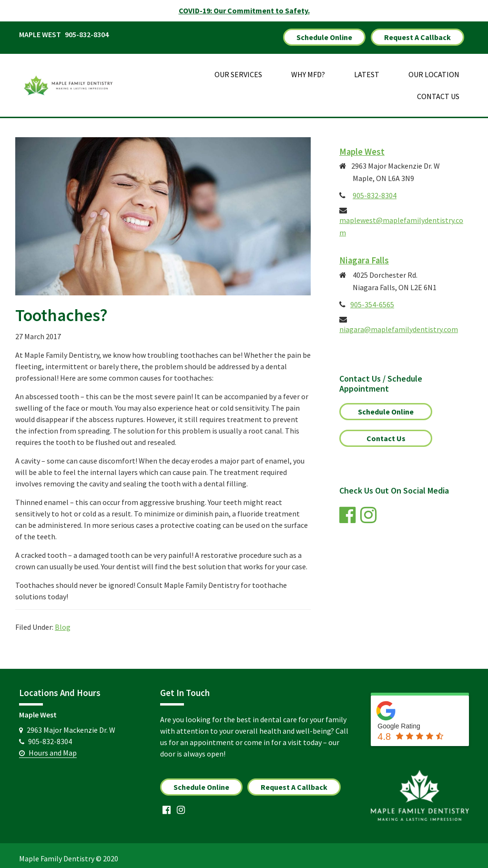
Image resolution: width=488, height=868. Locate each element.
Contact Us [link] (386, 433)
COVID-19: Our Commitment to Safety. (244, 10)
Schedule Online (324, 34)
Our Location (434, 69)
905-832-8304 (87, 34)
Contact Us (438, 91)
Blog (63, 621)
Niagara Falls (364, 255)
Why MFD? (308, 69)
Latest (367, 69)
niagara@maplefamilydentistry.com (399, 323)
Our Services (238, 69)
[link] (350, 513)
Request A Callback (417, 34)
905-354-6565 (372, 299)
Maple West (362, 146)
